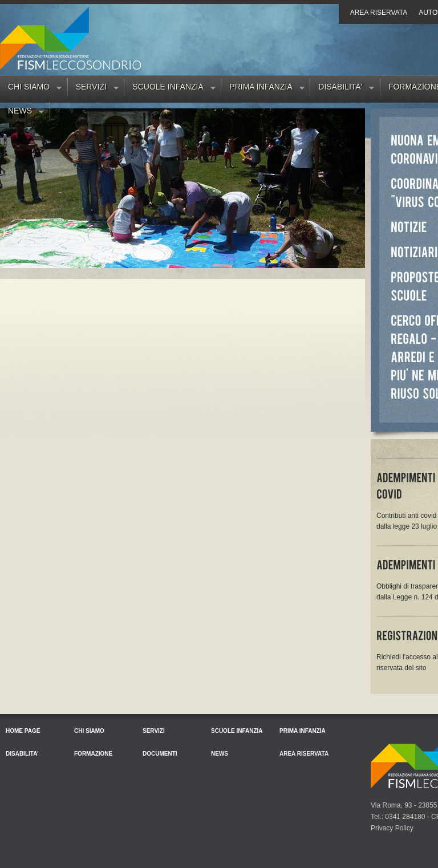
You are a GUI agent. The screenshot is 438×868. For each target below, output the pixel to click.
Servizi (93, 89)
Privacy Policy (392, 828)
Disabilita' (342, 89)
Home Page (23, 731)
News (22, 113)
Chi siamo (31, 89)
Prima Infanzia (263, 89)
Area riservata (379, 13)
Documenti (160, 754)
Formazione (93, 754)
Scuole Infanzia (170, 89)
